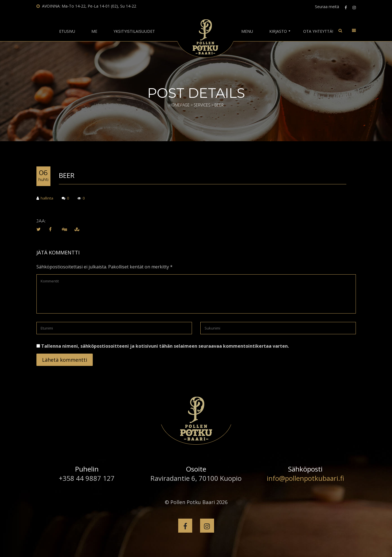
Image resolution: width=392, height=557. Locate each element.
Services (202, 105)
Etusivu (67, 31)
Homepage (179, 105)
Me (94, 31)
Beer (67, 175)
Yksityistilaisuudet (134, 31)
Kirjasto (278, 31)
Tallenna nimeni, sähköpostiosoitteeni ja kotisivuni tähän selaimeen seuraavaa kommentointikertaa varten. (165, 346)
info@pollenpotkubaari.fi (305, 478)
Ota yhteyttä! (318, 31)
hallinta (45, 199)
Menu (247, 31)
